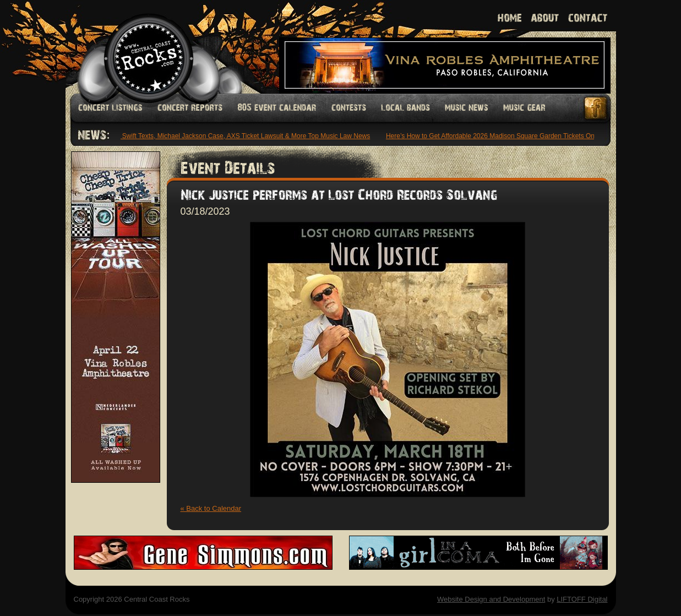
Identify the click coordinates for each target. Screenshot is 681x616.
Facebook (596, 108)
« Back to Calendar (211, 508)
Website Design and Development (491, 599)
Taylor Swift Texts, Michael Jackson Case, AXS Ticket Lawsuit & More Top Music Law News (238, 136)
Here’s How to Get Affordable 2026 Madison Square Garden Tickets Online (497, 136)
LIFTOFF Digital (582, 599)
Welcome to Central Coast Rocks (136, 47)
